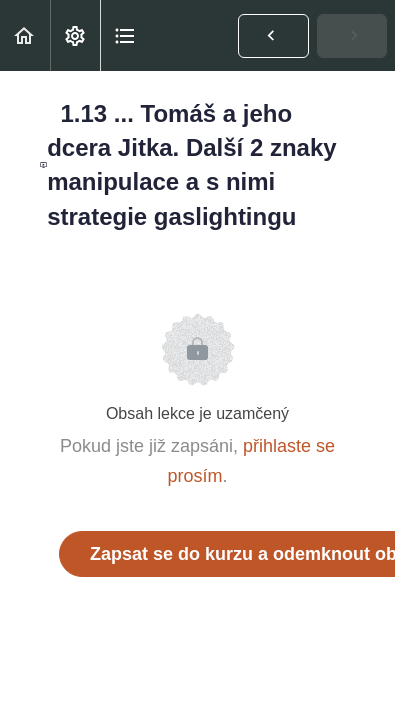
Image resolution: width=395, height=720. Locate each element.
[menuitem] (75, 35)
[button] (25, 35)
